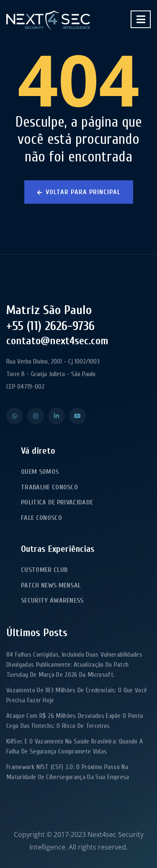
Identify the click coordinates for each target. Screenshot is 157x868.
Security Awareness (52, 600)
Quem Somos (40, 472)
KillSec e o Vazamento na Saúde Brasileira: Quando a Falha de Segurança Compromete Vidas (75, 746)
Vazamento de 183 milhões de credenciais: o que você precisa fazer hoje (77, 695)
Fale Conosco (41, 518)
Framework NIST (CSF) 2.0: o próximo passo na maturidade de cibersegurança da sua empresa (68, 772)
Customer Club (44, 570)
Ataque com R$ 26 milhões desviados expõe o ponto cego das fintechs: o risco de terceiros (75, 721)
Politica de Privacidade (57, 502)
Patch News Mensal (51, 585)
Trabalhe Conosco (49, 487)
